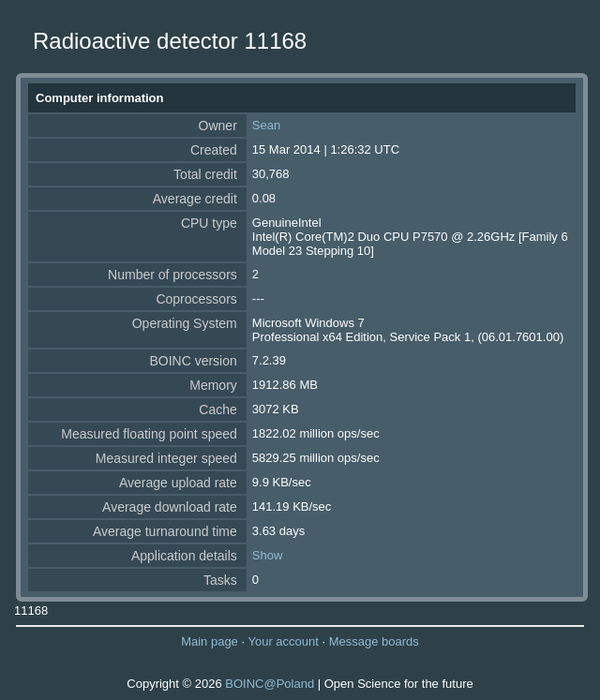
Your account (283, 641)
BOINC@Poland (270, 684)
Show (268, 555)
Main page (210, 641)
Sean (266, 125)
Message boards (374, 641)
